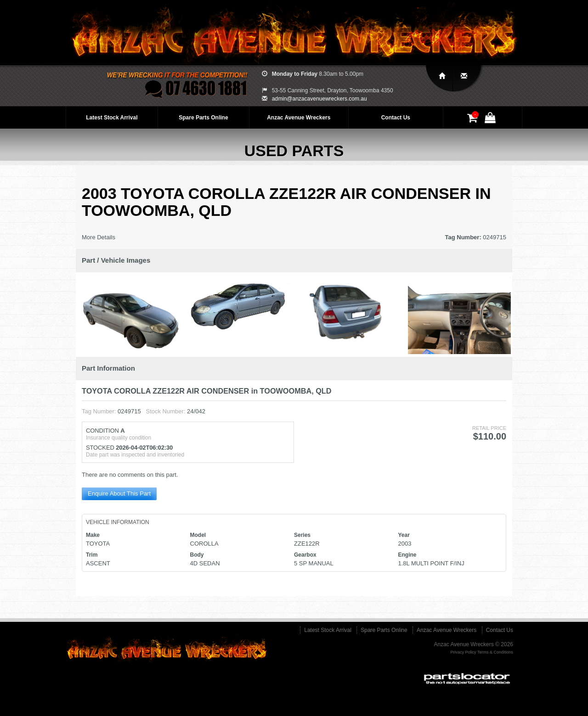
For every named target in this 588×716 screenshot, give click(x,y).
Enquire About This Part (119, 493)
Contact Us (396, 118)
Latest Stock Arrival (112, 118)
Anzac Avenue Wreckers (299, 118)
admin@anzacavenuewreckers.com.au (319, 99)
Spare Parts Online (203, 118)
